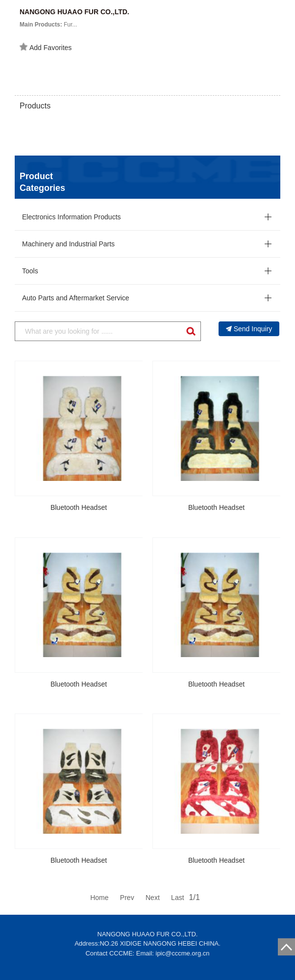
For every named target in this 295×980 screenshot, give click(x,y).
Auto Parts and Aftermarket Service (76, 298)
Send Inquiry (249, 329)
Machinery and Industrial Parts (68, 244)
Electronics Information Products (72, 217)
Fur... (48, 25)
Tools (30, 271)
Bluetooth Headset (79, 507)
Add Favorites (46, 47)
